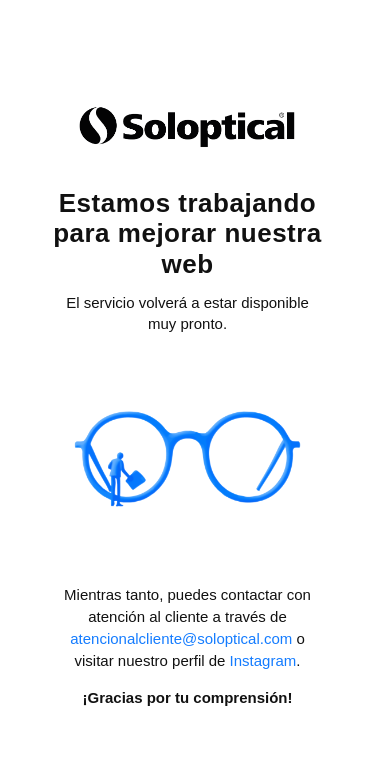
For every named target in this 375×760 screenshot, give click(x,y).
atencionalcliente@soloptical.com (181, 638)
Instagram (263, 660)
